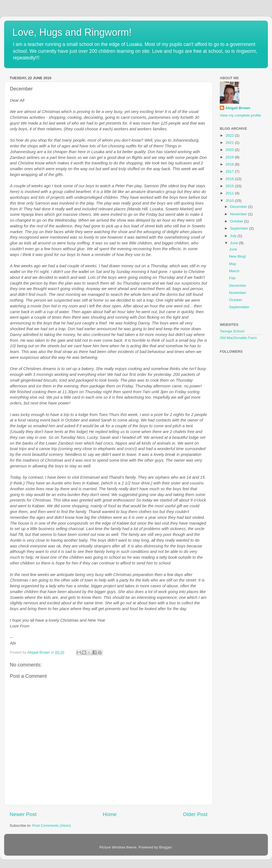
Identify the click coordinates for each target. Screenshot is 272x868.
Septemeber (239, 307)
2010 (230, 201)
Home (110, 814)
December (239, 207)
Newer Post (23, 814)
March (234, 271)
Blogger (165, 847)
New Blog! (238, 256)
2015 (230, 186)
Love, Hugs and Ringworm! (72, 32)
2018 (230, 164)
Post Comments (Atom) (52, 826)
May (233, 264)
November (239, 214)
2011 (230, 193)
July (234, 236)
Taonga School (232, 331)
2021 (230, 143)
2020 (230, 150)
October (237, 221)
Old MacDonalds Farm (238, 338)
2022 (230, 135)
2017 (230, 171)
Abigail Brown (238, 108)
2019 (230, 157)
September (240, 228)
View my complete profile (240, 115)
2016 (230, 179)
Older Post (195, 814)
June (234, 243)
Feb (232, 278)
